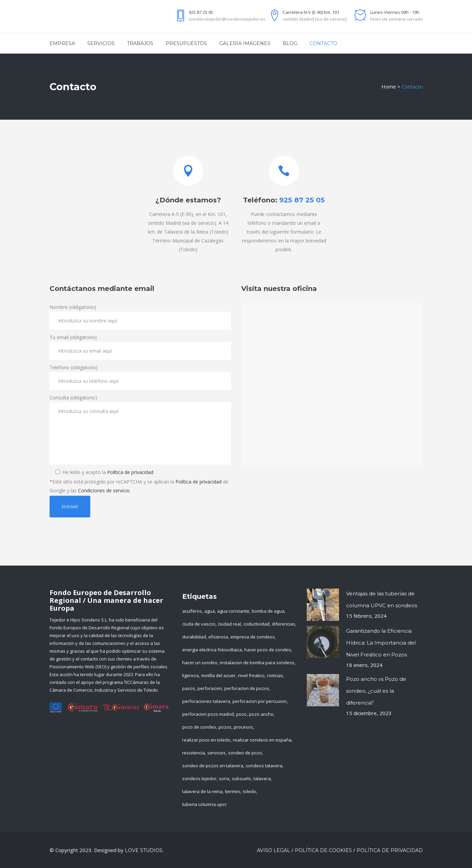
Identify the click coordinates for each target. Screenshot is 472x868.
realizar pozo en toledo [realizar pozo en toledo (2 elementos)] (206, 740)
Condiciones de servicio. (104, 490)
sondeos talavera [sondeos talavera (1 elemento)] (264, 766)
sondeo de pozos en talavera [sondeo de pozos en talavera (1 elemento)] (213, 766)
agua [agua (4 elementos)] (210, 611)
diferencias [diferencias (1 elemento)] (284, 624)
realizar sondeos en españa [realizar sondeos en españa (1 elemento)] (262, 740)
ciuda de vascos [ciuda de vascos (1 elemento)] (199, 624)
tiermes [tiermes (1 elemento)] (233, 791)
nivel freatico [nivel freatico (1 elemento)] (251, 675)
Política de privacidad (130, 472)
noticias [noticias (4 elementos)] (275, 675)
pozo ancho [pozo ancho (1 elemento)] (261, 714)
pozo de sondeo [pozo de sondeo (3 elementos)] (199, 727)
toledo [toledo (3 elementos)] (250, 791)
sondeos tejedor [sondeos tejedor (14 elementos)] (199, 778)
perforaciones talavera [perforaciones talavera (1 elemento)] (206, 701)
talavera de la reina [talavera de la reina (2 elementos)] (202, 791)
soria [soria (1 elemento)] (224, 778)
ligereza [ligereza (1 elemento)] (191, 675)
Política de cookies (323, 850)
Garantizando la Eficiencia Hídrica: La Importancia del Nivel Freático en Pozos (381, 643)
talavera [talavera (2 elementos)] (262, 778)
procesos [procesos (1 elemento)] (243, 727)
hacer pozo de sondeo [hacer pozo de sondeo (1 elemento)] (268, 650)
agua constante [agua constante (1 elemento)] (233, 611)
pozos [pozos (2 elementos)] (225, 727)
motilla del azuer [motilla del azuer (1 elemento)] (218, 675)
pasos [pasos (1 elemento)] (189, 688)
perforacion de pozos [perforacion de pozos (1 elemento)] (247, 688)
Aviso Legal (273, 850)
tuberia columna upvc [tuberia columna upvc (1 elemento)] (204, 804)
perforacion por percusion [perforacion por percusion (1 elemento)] (260, 701)
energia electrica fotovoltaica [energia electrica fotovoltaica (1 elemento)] (212, 650)
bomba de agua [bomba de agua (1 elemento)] (268, 611)
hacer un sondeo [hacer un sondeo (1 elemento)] (200, 663)
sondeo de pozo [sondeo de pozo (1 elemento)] (245, 753)
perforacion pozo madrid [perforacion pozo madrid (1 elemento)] (208, 714)
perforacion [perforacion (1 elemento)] (210, 688)
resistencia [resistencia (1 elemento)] (194, 753)
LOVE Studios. (144, 850)
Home (389, 86)
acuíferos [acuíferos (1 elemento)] (192, 611)
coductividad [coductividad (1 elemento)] (256, 624)
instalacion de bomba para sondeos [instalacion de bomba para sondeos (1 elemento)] (257, 663)
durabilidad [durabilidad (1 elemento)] (194, 637)
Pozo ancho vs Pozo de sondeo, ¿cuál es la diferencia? (376, 691)
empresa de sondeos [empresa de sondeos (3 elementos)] (253, 637)
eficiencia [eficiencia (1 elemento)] (218, 637)
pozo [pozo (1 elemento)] (241, 714)
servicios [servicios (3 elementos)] (216, 753)
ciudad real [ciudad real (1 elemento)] (229, 624)
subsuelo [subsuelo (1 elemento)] (241, 778)
